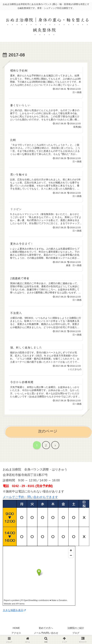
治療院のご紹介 (76, 628)
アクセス (16, 633)
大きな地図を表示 (14, 610)
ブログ (76, 633)
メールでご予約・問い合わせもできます (30, 497)
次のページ (48, 431)
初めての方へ (46, 628)
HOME (16, 628)
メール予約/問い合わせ (46, 633)
